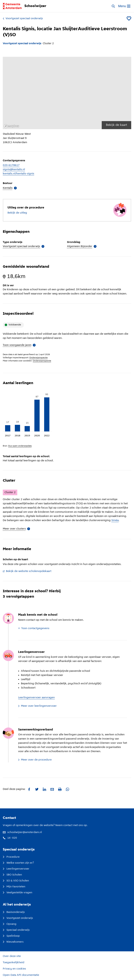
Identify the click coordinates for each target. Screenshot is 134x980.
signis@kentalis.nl (14, 170)
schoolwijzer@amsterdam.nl (22, 832)
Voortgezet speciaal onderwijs (23, 19)
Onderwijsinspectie (38, 358)
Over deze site (12, 956)
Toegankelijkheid (14, 963)
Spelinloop (11, 936)
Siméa (115, 520)
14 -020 (10, 838)
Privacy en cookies (14, 969)
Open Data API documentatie (21, 975)
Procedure (11, 857)
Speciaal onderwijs (16, 930)
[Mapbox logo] (12, 126)
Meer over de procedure (35, 760)
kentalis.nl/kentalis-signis (18, 174)
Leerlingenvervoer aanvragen (36, 698)
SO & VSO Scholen (16, 881)
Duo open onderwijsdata (20, 446)
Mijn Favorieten (14, 887)
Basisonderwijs (14, 912)
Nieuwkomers (13, 942)
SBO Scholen (12, 875)
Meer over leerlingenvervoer (37, 706)
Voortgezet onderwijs (18, 918)
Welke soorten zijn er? (18, 863)
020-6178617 (11, 165)
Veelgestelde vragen (18, 893)
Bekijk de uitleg (17, 213)
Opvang (10, 924)
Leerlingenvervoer (16, 869)
